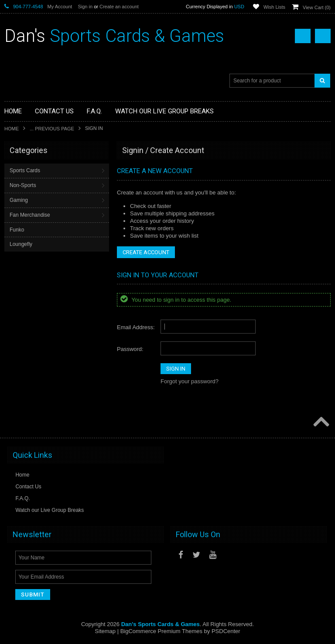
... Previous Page (52, 129)
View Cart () (317, 7)
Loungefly (21, 244)
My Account (60, 7)
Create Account (146, 252)
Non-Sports (23, 185)
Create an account (119, 7)
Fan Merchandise (30, 215)
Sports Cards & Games (114, 36)
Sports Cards (25, 170)
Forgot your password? (190, 381)
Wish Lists (274, 7)
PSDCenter (226, 631)
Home (12, 129)
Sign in (85, 7)
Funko (17, 230)
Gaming (19, 200)
